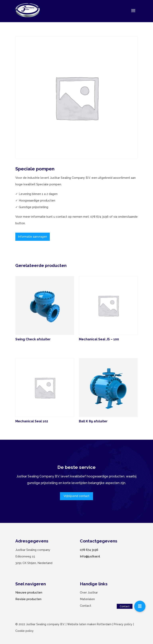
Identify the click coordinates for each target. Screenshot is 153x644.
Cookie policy (25, 631)
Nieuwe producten (29, 593)
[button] (140, 606)
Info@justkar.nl (90, 556)
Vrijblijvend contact (76, 496)
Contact (86, 606)
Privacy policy (123, 624)
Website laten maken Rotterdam (89, 624)
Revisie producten (28, 599)
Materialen (87, 599)
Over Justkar (89, 593)
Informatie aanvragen (33, 237)
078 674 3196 (89, 550)
